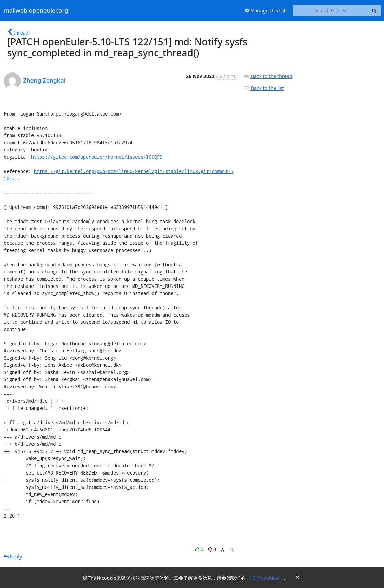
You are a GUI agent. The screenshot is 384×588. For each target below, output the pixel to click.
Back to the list (264, 88)
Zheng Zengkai (44, 80)
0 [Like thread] (200, 549)
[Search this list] (331, 11)
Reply (13, 556)
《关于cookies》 (266, 578)
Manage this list (265, 10)
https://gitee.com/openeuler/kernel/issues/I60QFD (97, 157)
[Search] (374, 11)
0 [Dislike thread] (212, 549)
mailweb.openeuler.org (36, 11)
